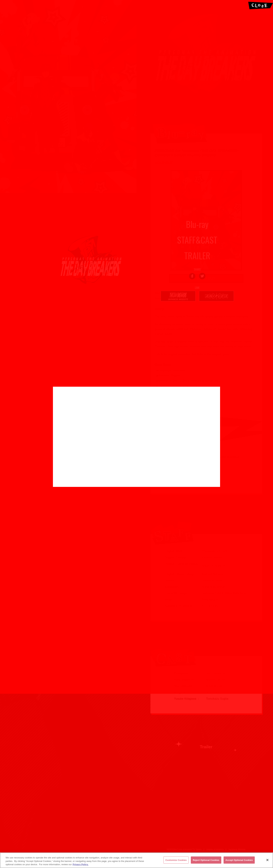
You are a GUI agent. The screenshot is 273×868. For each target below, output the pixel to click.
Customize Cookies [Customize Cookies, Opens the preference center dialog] (176, 860)
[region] (136, 860)
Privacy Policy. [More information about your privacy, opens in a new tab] (81, 864)
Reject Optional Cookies (206, 860)
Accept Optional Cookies (239, 860)
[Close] (267, 860)
